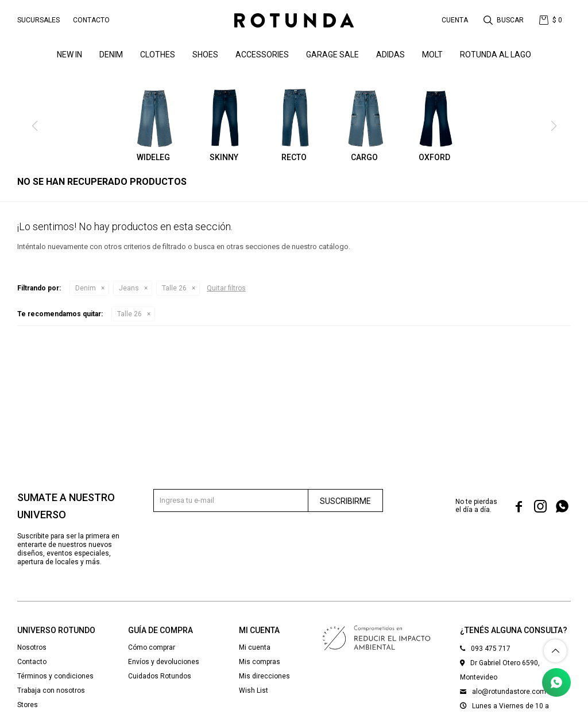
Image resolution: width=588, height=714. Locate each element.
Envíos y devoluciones (164, 662)
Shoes (205, 55)
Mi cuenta (255, 647)
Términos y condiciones (55, 676)
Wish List (254, 690)
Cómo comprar (152, 647)
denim (111, 55)
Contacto (91, 20)
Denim (86, 288)
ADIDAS (390, 55)
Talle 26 (174, 288)
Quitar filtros (226, 288)
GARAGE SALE (332, 55)
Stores (28, 705)
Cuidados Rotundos (160, 676)
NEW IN (69, 55)
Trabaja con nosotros (51, 690)
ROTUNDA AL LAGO (496, 55)
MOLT (432, 55)
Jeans (129, 288)
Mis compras (260, 662)
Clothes (158, 55)
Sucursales (38, 20)
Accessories (262, 55)
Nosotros (32, 647)
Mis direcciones (264, 676)
